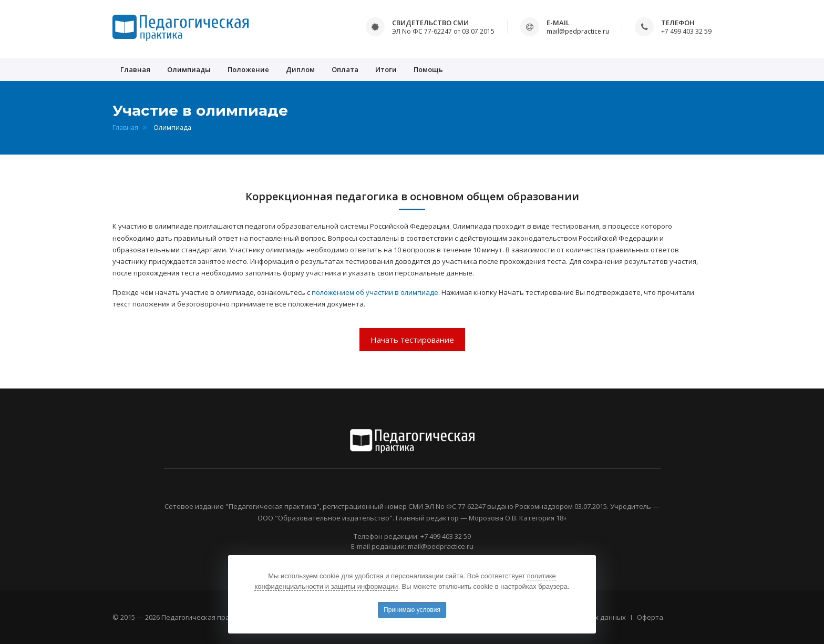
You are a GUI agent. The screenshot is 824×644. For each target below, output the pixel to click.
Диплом (300, 69)
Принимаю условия (412, 610)
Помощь (428, 69)
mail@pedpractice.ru (578, 31)
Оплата (345, 69)
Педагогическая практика (205, 617)
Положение (248, 69)
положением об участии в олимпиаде (375, 292)
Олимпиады (189, 69)
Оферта (650, 617)
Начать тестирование (412, 340)
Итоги (386, 69)
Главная (135, 69)
